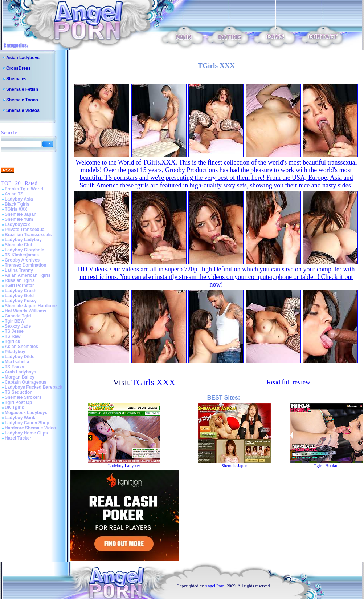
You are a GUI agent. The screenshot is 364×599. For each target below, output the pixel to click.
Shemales (16, 79)
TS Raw (13, 336)
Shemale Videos (23, 110)
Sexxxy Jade (18, 326)
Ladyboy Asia (19, 199)
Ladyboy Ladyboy (23, 240)
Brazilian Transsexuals (28, 235)
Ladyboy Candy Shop (27, 423)
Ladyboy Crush (21, 291)
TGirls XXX (16, 209)
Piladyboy (15, 352)
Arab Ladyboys (21, 372)
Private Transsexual (25, 230)
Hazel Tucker (18, 438)
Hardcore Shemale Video (30, 428)
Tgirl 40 (13, 341)
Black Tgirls (17, 204)
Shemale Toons (22, 100)
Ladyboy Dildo (20, 357)
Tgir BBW (15, 321)
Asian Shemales (21, 347)
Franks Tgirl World (24, 189)
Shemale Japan (21, 214)
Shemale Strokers (23, 397)
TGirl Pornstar (19, 286)
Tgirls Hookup (327, 466)
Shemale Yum (19, 219)
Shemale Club (19, 245)
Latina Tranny (19, 270)
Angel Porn (215, 586)
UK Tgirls (14, 408)
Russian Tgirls (20, 280)
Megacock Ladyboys (26, 413)
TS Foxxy (14, 367)
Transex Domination (26, 265)
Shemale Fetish (22, 89)
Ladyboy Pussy (21, 301)
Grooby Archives (22, 260)
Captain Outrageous (26, 382)
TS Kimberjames (22, 255)
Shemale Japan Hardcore (31, 306)
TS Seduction (19, 392)
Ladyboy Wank (20, 418)
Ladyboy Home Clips (26, 433)
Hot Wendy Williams (25, 311)
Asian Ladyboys (23, 58)
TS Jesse (14, 331)
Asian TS (14, 194)
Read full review (289, 382)
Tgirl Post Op (18, 402)
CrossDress (18, 68)
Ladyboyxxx (17, 224)
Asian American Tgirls (28, 275)
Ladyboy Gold (19, 296)
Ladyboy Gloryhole (24, 250)
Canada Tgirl (18, 316)
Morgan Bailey (20, 377)
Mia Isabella (17, 362)
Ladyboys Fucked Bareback (34, 387)
